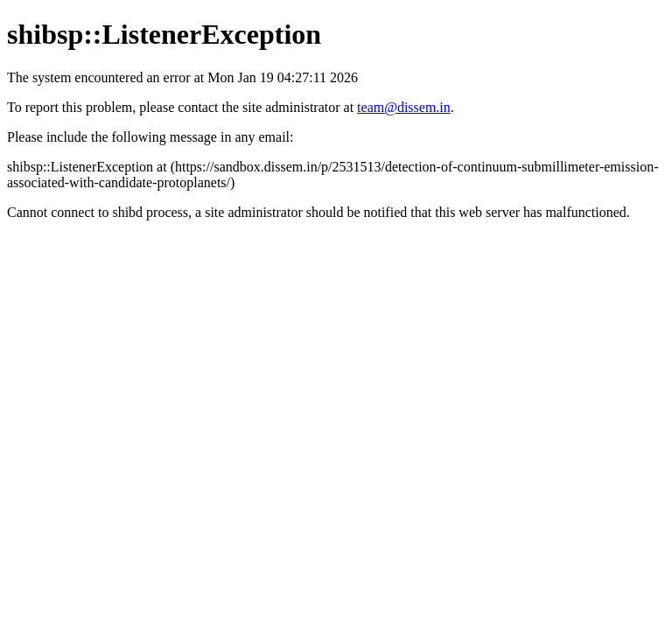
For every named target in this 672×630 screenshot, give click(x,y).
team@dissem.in (404, 107)
